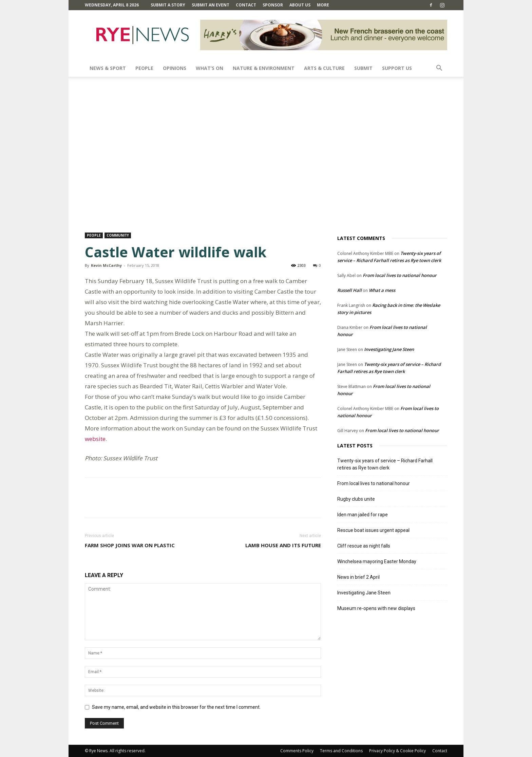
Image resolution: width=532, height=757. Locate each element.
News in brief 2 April (358, 577)
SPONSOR (273, 5)
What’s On (210, 68)
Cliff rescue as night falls (364, 546)
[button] (439, 69)
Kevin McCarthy (106, 265)
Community (118, 235)
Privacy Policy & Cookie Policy (397, 751)
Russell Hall (349, 290)
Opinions (175, 68)
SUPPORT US (397, 68)
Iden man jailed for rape (363, 515)
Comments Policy (297, 751)
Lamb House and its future (283, 545)
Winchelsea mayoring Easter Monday (377, 561)
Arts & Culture (324, 68)
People (144, 68)
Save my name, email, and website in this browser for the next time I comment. (176, 707)
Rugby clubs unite (356, 499)
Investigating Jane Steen (389, 349)
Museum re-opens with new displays (376, 608)
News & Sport (108, 68)
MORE (323, 5)
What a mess (382, 290)
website (95, 439)
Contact (246, 5)
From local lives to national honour (400, 275)
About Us (300, 5)
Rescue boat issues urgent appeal (373, 530)
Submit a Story (168, 5)
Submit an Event (211, 5)
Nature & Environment (264, 68)
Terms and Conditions (341, 751)
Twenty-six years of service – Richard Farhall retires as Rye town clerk (385, 464)
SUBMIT (363, 68)
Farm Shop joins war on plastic (130, 545)
